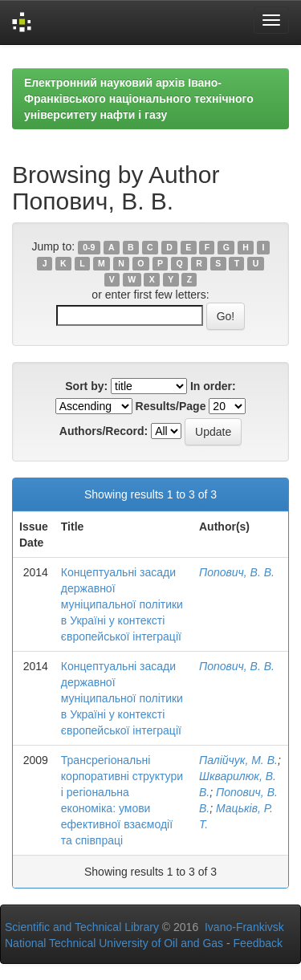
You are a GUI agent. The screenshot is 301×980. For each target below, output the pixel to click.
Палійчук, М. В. (238, 760)
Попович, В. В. (237, 572)
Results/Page (171, 406)
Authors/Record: (104, 431)
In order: (213, 386)
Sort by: (86, 386)
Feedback (258, 943)
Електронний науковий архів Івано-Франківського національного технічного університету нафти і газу (139, 99)
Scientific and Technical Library (82, 927)
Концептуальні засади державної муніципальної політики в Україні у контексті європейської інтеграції (122, 604)
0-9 (89, 247)
